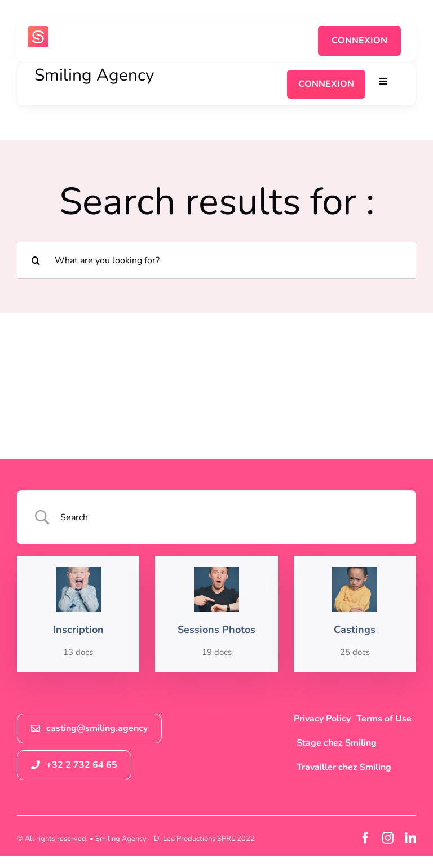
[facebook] (365, 838)
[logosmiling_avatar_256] (38, 31)
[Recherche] (36, 260)
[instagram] (388, 838)
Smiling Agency (94, 75)
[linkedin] (410, 838)
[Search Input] (231, 517)
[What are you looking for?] (216, 260)
